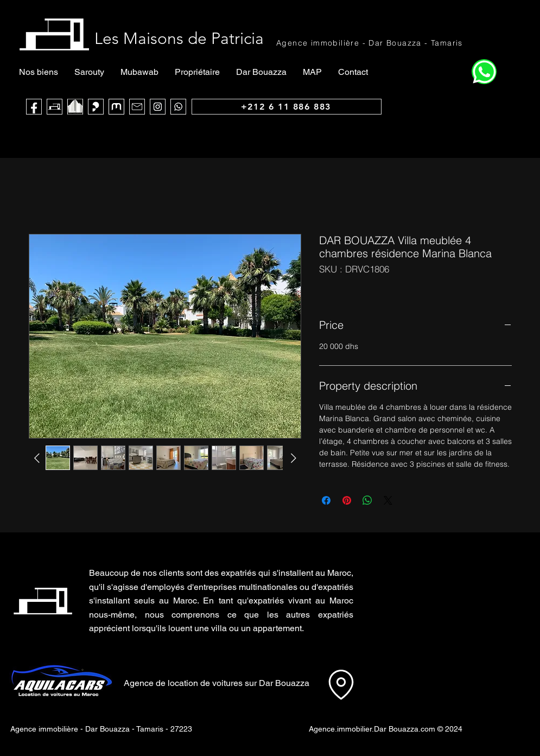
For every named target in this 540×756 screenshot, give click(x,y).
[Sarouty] (96, 107)
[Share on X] (388, 500)
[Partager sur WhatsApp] (367, 500)
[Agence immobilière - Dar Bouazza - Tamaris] (370, 43)
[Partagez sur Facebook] (326, 500)
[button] (412, 594)
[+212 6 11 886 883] (287, 107)
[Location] (341, 684)
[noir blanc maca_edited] (75, 107)
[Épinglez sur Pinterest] (347, 500)
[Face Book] (34, 107)
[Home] (484, 72)
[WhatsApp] (178, 107)
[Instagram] (158, 107)
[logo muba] (116, 107)
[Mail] (137, 107)
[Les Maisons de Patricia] (55, 107)
